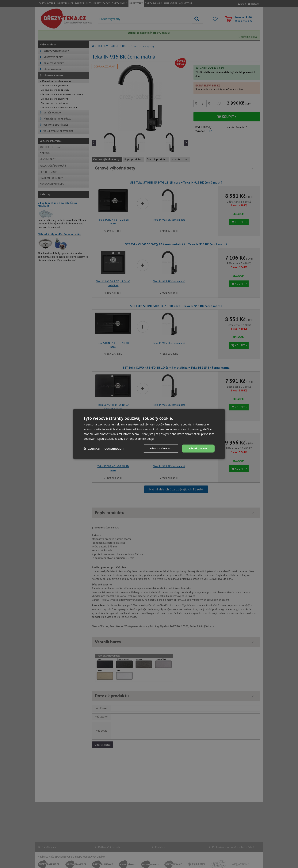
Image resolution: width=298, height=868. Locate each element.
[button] (104, 449)
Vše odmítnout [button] (159, 448)
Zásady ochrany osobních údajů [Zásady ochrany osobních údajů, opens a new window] (136, 438)
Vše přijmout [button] (198, 448)
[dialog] (149, 434)
